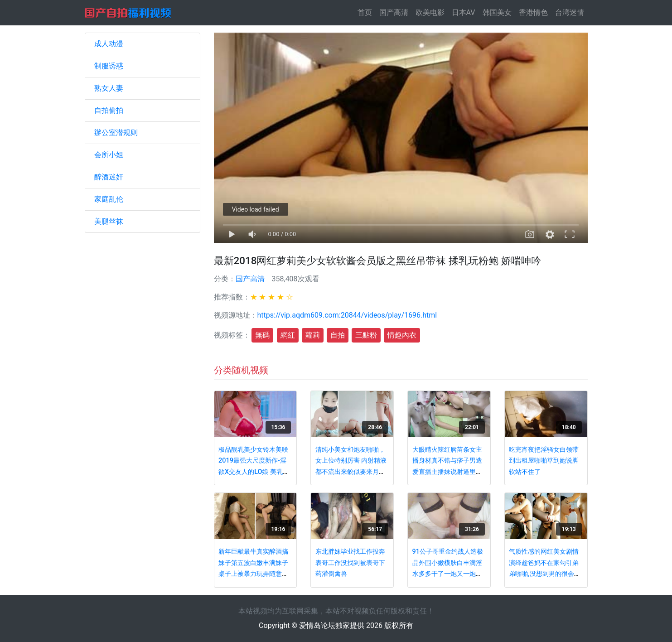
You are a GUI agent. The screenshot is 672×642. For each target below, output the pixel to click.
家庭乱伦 (109, 199)
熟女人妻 (109, 88)
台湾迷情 (570, 12)
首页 (367, 12)
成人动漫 (109, 44)
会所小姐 (109, 155)
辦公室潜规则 (116, 133)
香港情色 (533, 12)
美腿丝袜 (109, 221)
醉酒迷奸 (109, 177)
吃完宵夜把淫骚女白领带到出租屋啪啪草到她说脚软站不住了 (544, 461)
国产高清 (394, 12)
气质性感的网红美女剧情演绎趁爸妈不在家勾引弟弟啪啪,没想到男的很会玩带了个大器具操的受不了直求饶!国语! (544, 574)
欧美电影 (430, 12)
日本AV (464, 12)
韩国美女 (497, 12)
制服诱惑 (109, 66)
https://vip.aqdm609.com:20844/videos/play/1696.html (347, 315)
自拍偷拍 (109, 110)
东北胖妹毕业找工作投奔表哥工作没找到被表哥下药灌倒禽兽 (350, 563)
